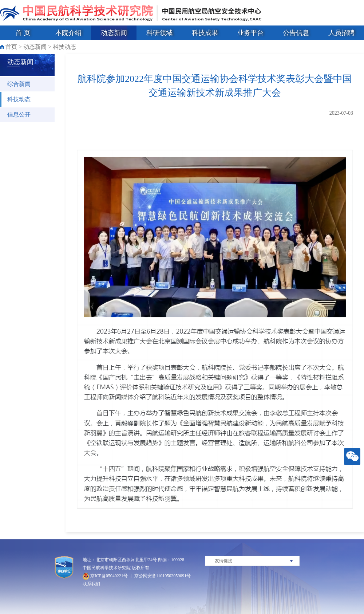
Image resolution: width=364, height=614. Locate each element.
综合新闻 (19, 84)
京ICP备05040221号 (105, 576)
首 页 (23, 33)
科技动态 (64, 47)
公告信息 (296, 33)
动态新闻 (114, 33)
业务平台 (250, 33)
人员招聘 (341, 33)
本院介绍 (68, 33)
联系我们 (91, 584)
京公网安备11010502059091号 (163, 576)
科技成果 (205, 33)
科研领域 (159, 33)
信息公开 (19, 115)
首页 (11, 47)
